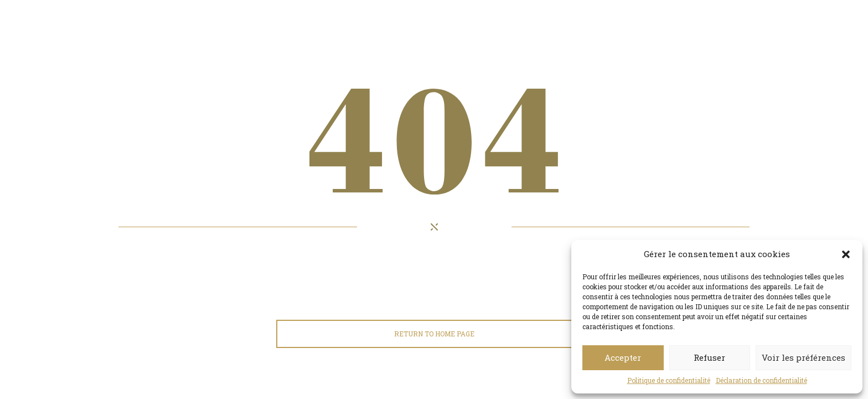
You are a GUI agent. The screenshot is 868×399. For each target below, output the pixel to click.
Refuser (709, 357)
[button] (846, 254)
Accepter (623, 357)
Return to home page (434, 334)
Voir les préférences (804, 357)
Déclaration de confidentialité (761, 380)
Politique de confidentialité (669, 380)
